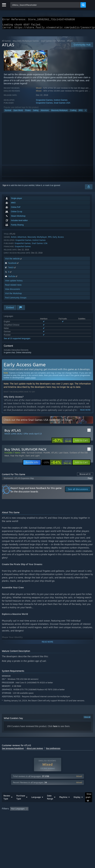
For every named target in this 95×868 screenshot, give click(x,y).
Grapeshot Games (44, 102)
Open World (18, 112)
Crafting (73, 112)
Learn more (30, 379)
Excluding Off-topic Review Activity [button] (50, 815)
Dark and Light (33, 457)
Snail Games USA (62, 105)
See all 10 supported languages (17, 340)
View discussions (13, 291)
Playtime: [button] (74, 815)
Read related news (13, 287)
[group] (47, 817)
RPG (81, 112)
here (55, 728)
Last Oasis (63, 454)
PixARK (47, 454)
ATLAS (54, 454)
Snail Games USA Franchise (53, 43)
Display (77, 803)
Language (36, 803)
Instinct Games (61, 102)
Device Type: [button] (82, 819)
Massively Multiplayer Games (26, 43)
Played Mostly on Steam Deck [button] (15, 819)
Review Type (7, 803)
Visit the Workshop (13, 295)
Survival (8, 112)
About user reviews (35, 750)
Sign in (5, 187)
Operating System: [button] (42, 819)
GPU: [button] (68, 819)
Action (14, 239)
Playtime (63, 803)
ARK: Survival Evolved (32, 454)
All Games (6, 43)
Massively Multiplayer (60, 112)
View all (87, 719)
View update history (14, 282)
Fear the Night (17, 457)
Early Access (58, 239)
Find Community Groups (16, 300)
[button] (81, 442)
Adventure (45, 112)
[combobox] (45, 5)
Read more (85, 412)
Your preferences (53, 750)
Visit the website (14, 260)
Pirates (28, 112)
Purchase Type (21, 803)
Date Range (50, 803)
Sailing (36, 112)
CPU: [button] (58, 819)
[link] (62, 442)
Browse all (85, 476)
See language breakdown (13, 750)
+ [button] (86, 112)
